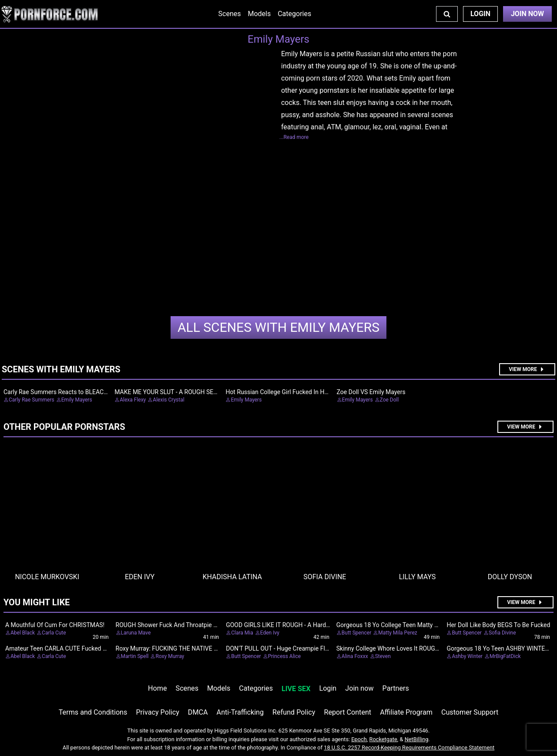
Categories (294, 14)
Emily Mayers (278, 327)
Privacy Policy (157, 712)
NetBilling (417, 739)
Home (157, 688)
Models (259, 14)
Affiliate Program (406, 712)
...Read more (294, 137)
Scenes (230, 14)
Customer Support (470, 712)
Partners (396, 688)
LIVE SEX (296, 689)
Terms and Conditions (93, 712)
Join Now (527, 14)
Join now (359, 688)
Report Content (347, 712)
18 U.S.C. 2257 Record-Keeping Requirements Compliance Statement (409, 748)
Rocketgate (383, 739)
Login (480, 14)
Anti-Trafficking (240, 712)
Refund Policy (294, 712)
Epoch (359, 739)
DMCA (198, 712)
